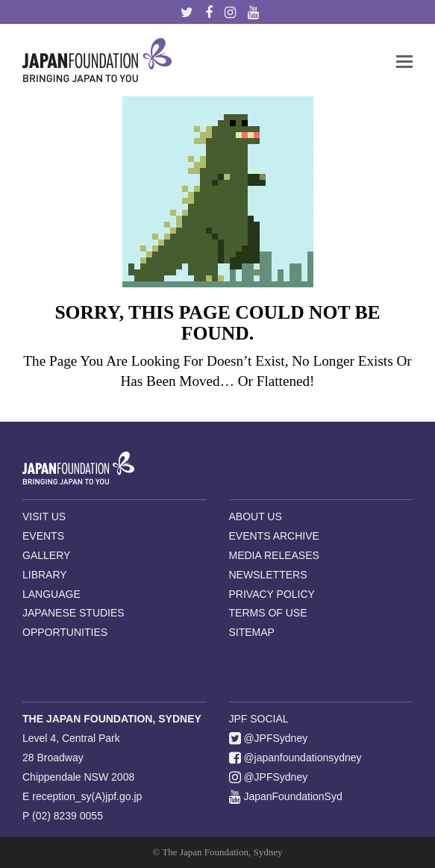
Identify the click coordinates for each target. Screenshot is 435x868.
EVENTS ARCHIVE (274, 536)
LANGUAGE (51, 594)
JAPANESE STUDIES (73, 613)
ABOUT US (256, 516)
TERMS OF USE (268, 613)
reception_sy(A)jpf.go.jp (87, 796)
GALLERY (46, 555)
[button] (404, 60)
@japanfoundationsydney (295, 758)
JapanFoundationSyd (286, 796)
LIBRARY (45, 575)
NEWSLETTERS (268, 575)
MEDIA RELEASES (274, 555)
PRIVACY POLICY (272, 594)
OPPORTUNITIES (65, 632)
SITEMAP (252, 632)
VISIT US (44, 516)
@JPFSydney (269, 738)
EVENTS (43, 536)
